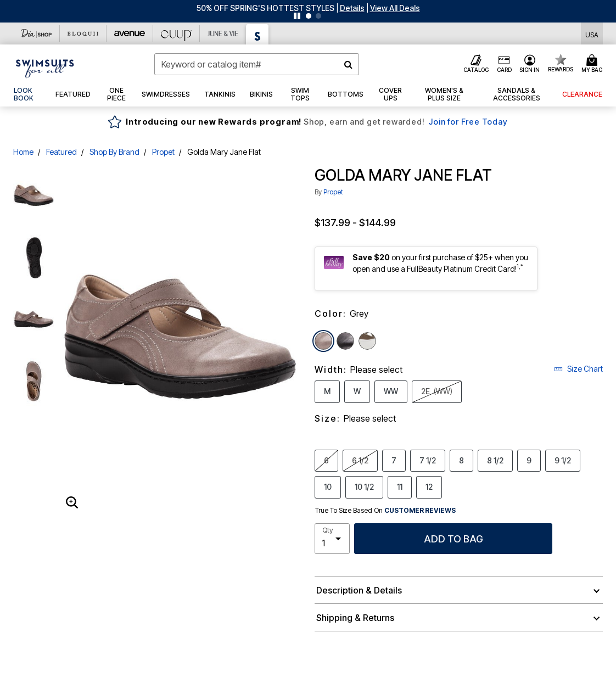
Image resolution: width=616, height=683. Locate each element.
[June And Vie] (223, 33)
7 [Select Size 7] (394, 460)
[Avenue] (130, 33)
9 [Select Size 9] (529, 460)
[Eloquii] (83, 33)
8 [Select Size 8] (461, 460)
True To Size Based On (385, 511)
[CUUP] (177, 33)
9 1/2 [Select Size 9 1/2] (563, 460)
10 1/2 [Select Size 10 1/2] (364, 486)
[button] (352, 8)
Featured (61, 152)
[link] (27, 94)
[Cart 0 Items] (593, 64)
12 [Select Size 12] (429, 486)
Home (23, 152)
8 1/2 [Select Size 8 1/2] (495, 460)
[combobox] (257, 64)
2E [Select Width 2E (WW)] (437, 391)
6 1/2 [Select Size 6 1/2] (360, 460)
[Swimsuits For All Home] (45, 68)
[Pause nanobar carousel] (297, 16)
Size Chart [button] (578, 369)
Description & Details (359, 590)
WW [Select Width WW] (391, 391)
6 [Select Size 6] (326, 460)
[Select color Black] (345, 341)
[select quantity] (332, 539)
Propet (163, 152)
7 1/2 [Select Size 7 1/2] (428, 460)
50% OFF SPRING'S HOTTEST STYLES (265, 8)
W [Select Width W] (357, 391)
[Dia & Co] (37, 33)
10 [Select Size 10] (328, 486)
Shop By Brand (114, 152)
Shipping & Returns (355, 618)
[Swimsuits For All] (257, 34)
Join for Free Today (468, 122)
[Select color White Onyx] (367, 341)
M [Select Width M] (327, 391)
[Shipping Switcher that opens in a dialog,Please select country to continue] (592, 34)
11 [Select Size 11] (400, 486)
